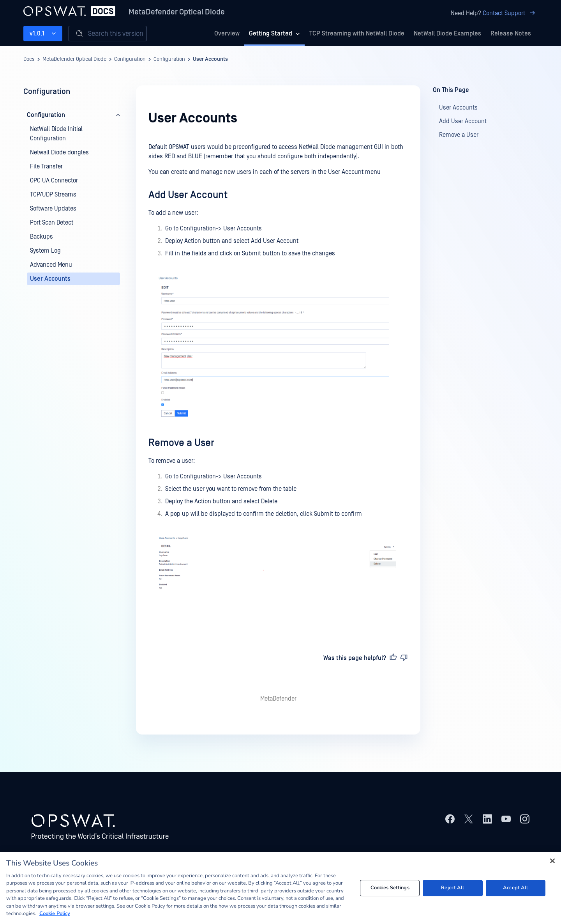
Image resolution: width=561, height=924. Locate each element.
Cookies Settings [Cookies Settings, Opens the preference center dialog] (390, 888)
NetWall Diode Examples (447, 34)
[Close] (552, 861)
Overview (227, 34)
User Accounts (210, 59)
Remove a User (181, 443)
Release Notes (511, 34)
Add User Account (188, 195)
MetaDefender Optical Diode (177, 12)
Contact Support (510, 13)
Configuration (130, 59)
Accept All (515, 888)
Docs (29, 59)
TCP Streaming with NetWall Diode (357, 34)
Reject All (453, 888)
